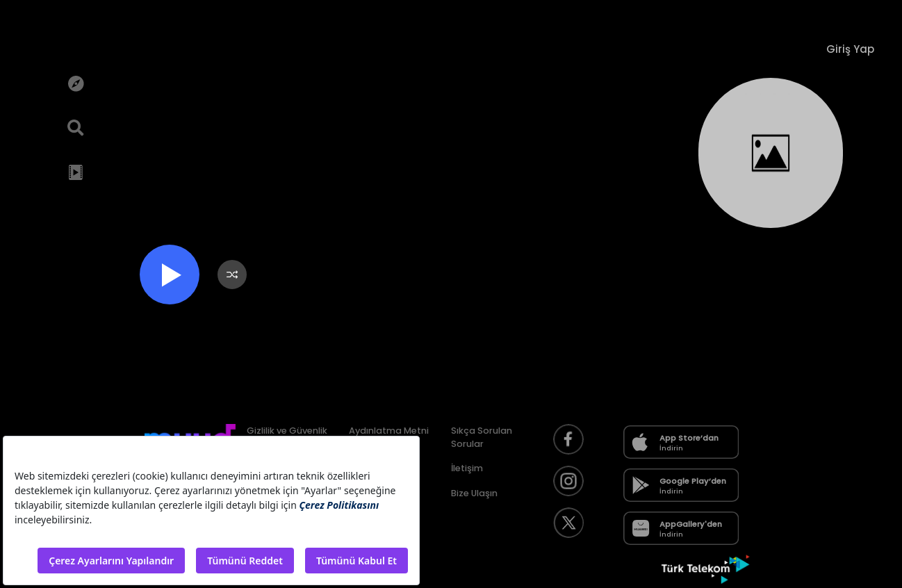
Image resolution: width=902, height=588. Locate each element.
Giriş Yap (850, 49)
